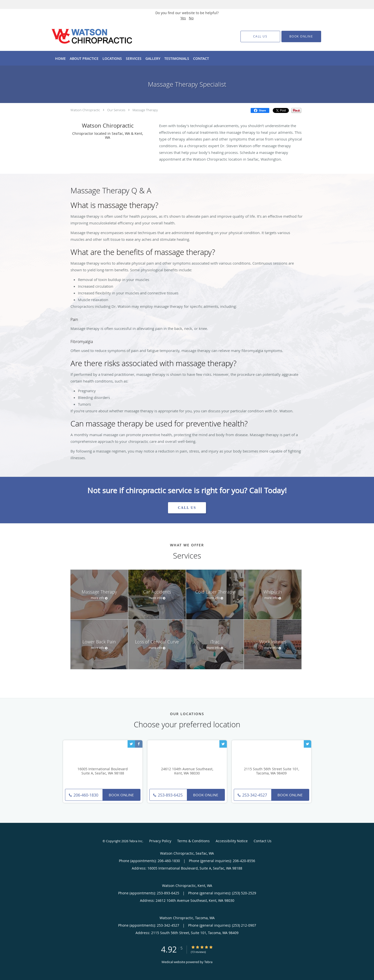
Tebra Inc (136, 841)
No (191, 18)
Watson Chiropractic (85, 110)
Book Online (121, 795)
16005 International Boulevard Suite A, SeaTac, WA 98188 (103, 771)
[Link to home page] (85, 36)
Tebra (208, 962)
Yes (183, 18)
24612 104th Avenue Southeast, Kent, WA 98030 (187, 771)
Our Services (116, 110)
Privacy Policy (160, 841)
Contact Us (263, 841)
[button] (301, 36)
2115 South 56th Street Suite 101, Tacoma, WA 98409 (272, 771)
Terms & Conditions (193, 841)
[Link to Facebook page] (139, 744)
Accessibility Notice (232, 841)
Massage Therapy (145, 110)
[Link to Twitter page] (131, 744)
